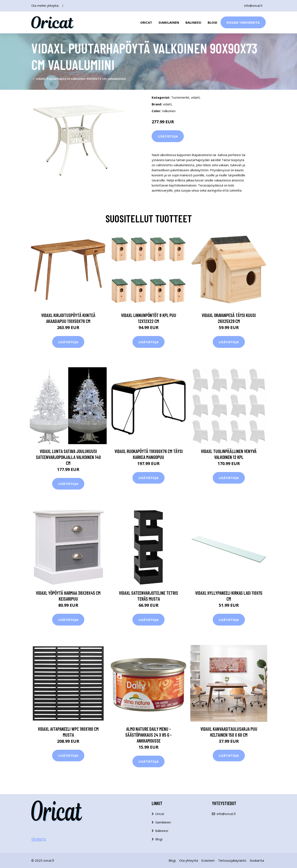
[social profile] (63, 6)
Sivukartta (257, 860)
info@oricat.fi (253, 6)
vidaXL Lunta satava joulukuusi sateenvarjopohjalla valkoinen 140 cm (68, 457)
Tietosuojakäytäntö (232, 860)
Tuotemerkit (180, 97)
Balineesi (193, 22)
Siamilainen (169, 22)
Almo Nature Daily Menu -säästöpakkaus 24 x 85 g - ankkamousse (148, 735)
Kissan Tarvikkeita (243, 22)
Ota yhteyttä (189, 860)
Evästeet (208, 860)
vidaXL (196, 97)
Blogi (213, 22)
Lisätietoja (168, 136)
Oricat (146, 22)
